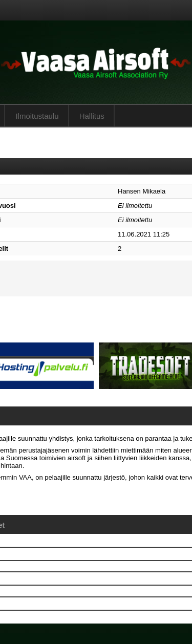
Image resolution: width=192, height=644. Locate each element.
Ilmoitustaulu (37, 116)
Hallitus (92, 116)
